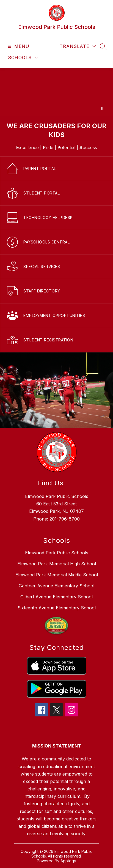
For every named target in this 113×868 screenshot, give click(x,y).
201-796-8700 (65, 519)
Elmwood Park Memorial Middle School (57, 575)
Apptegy (68, 861)
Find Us (51, 483)
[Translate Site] (78, 46)
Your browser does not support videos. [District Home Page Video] (56, 92)
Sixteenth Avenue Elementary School (57, 608)
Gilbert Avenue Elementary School (56, 597)
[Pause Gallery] (102, 108)
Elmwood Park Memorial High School (57, 564)
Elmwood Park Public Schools (57, 553)
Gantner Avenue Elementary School (56, 586)
